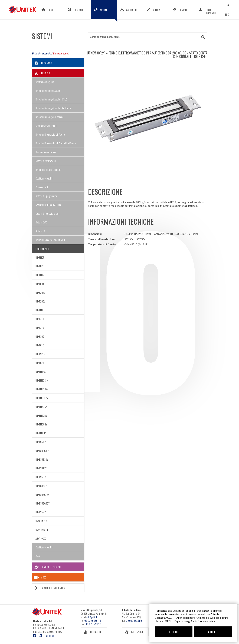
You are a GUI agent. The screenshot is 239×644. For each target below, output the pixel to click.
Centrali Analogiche (45, 82)
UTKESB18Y (41, 468)
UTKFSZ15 (40, 354)
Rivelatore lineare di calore (48, 170)
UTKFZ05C (40, 292)
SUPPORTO (127, 10)
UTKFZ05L (40, 301)
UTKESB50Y (41, 486)
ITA (227, 5)
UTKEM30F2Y (42, 398)
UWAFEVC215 (42, 530)
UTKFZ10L (40, 328)
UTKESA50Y (41, 512)
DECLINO (174, 632)
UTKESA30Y (41, 442)
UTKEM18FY (41, 433)
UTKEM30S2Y (42, 389)
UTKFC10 (40, 345)
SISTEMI (104, 12)
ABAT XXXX (41, 538)
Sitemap (50, 636)
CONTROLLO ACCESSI (46, 567)
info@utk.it (92, 617)
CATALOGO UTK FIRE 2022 (49, 588)
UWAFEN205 (42, 521)
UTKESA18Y (41, 477)
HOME (46, 10)
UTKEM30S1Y (42, 380)
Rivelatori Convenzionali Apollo (50, 134)
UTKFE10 (40, 284)
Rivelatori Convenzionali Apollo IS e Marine (56, 143)
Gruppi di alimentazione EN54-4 (50, 240)
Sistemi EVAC (41, 222)
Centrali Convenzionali (46, 126)
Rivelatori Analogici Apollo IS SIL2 (51, 99)
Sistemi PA (40, 231)
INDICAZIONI (91, 632)
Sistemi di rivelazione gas (47, 213)
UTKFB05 (40, 266)
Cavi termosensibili (44, 178)
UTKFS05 (40, 336)
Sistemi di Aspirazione (46, 161)
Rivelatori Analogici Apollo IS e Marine (53, 108)
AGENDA (152, 10)
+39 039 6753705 (93, 624)
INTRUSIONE (42, 63)
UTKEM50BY (41, 415)
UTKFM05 (40, 257)
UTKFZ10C (40, 319)
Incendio (46, 53)
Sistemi (36, 53)
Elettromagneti (61, 53)
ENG (227, 14)
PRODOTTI (74, 10)
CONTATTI (179, 10)
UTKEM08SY (41, 424)
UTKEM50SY (41, 407)
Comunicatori (42, 187)
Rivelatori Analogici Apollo (48, 90)
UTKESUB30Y (42, 459)
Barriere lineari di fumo (46, 152)
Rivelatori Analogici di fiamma (50, 117)
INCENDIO (41, 73)
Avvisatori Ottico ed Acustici (48, 205)
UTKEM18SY (41, 372)
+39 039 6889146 (92, 620)
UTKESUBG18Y (42, 495)
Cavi (38, 556)
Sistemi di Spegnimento (46, 196)
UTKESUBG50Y (42, 503)
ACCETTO (213, 632)
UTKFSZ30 (40, 363)
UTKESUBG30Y (42, 451)
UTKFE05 (40, 275)
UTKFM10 (40, 310)
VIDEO (40, 577)
